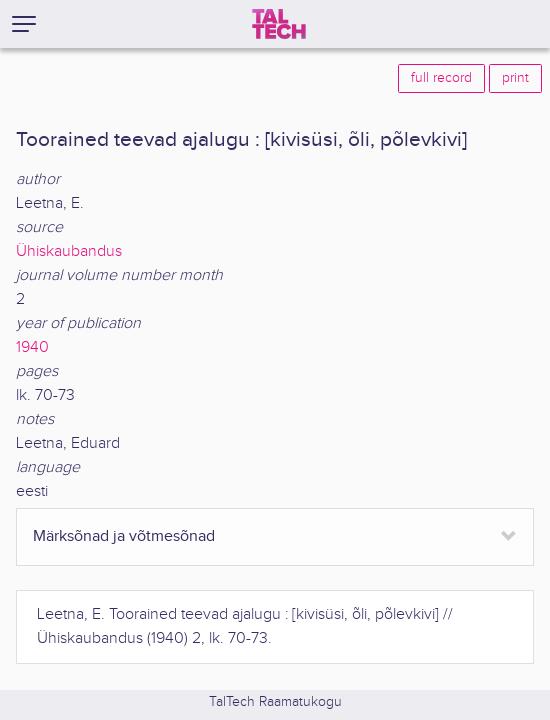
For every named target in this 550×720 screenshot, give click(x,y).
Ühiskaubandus (69, 251)
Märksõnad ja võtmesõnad (124, 536)
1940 (32, 347)
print (515, 78)
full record (441, 78)
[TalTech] (279, 24)
